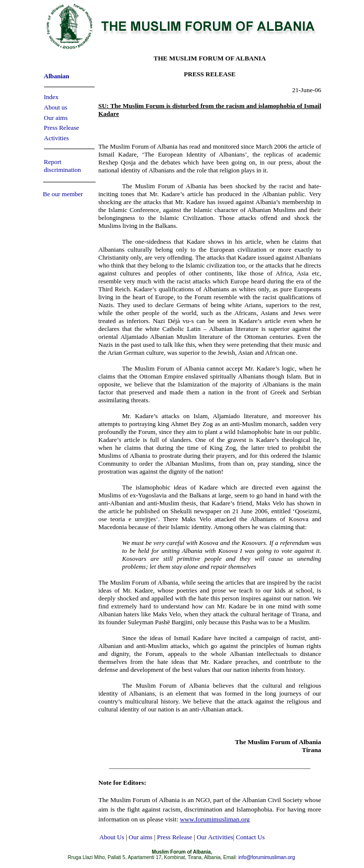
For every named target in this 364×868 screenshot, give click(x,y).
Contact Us (250, 837)
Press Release (62, 128)
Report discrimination (63, 166)
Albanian (57, 76)
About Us (112, 837)
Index (52, 97)
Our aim (55, 118)
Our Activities (215, 837)
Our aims (141, 837)
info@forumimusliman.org (266, 857)
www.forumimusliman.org (215, 819)
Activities (57, 138)
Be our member (63, 194)
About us (56, 107)
